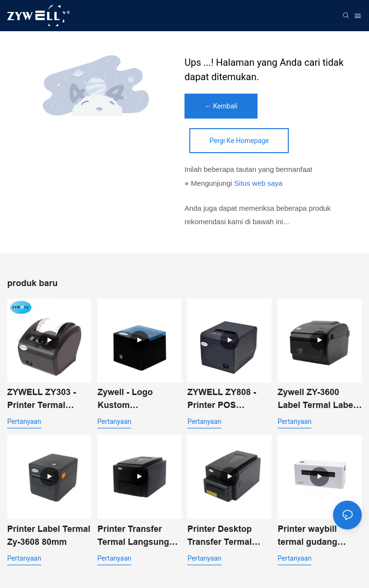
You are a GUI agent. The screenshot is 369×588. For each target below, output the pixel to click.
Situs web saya (258, 183)
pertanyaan (24, 421)
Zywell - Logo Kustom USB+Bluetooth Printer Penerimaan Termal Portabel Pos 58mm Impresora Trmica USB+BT (139, 400)
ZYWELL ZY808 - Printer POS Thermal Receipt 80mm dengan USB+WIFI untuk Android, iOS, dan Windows (224, 400)
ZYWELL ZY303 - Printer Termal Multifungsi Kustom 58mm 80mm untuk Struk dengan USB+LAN (48, 400)
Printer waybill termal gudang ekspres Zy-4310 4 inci (315, 536)
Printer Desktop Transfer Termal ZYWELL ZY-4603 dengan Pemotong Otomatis (225, 536)
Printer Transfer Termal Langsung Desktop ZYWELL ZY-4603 (134, 536)
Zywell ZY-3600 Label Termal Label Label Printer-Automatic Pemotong (317, 400)
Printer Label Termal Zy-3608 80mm (49, 535)
